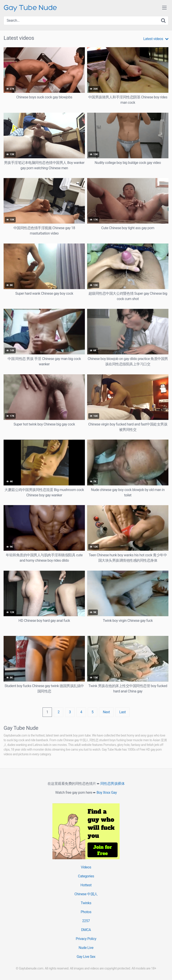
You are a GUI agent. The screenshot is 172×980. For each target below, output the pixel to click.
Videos (86, 867)
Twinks (86, 903)
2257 (86, 921)
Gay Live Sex (86, 957)
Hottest (86, 885)
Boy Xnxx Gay (107, 793)
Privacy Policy (86, 939)
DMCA (86, 930)
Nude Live (86, 948)
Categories (86, 876)
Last (122, 712)
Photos (86, 912)
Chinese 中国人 (86, 894)
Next (106, 712)
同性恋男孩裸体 (113, 784)
